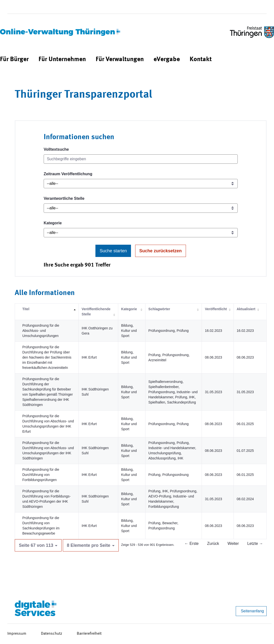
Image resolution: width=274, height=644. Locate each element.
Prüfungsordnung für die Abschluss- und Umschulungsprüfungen (41, 331)
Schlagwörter (159, 309)
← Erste (192, 543)
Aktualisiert (246, 309)
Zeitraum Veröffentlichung (68, 174)
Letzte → (255, 543)
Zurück (213, 543)
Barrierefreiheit (89, 634)
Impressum (17, 634)
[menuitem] (14, 60)
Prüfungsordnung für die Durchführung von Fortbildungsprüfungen (41, 475)
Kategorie (53, 223)
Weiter (233, 543)
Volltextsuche (56, 149)
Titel (26, 309)
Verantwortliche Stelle (64, 198)
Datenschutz (52, 634)
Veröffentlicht (216, 309)
